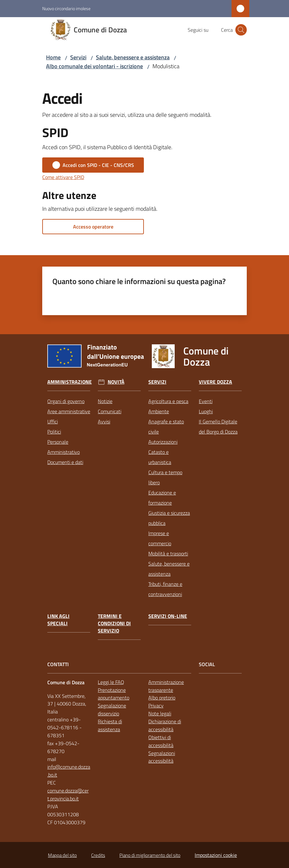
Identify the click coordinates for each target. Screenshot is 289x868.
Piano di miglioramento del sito (150, 855)
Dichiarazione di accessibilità (165, 725)
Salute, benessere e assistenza (133, 57)
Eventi (206, 401)
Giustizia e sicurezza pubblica (169, 518)
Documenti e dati (65, 462)
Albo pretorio (162, 698)
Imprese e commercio (160, 538)
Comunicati (110, 411)
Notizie (105, 401)
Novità (116, 382)
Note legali (160, 713)
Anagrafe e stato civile (166, 427)
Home (53, 57)
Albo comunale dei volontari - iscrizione (94, 66)
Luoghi (206, 411)
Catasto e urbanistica (160, 457)
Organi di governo (66, 401)
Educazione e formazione (162, 498)
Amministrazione (70, 382)
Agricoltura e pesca (168, 401)
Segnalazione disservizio (112, 709)
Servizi (78, 57)
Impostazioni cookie (216, 855)
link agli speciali (58, 620)
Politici (54, 432)
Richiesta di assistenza (110, 725)
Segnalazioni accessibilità (162, 757)
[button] (241, 30)
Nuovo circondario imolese (66, 8)
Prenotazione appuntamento (114, 694)
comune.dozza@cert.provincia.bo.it (68, 795)
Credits (98, 855)
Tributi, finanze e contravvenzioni (165, 589)
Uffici (53, 421)
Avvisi (104, 421)
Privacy (156, 706)
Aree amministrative (69, 411)
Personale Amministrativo (64, 447)
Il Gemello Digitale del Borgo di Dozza (218, 427)
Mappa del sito (62, 855)
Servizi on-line (168, 616)
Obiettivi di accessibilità (161, 741)
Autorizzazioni (163, 442)
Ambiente (159, 411)
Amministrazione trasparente (166, 686)
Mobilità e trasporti (168, 553)
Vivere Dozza (215, 382)
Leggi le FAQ (111, 682)
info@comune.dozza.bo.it (69, 771)
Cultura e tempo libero (165, 477)
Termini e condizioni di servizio (114, 623)
